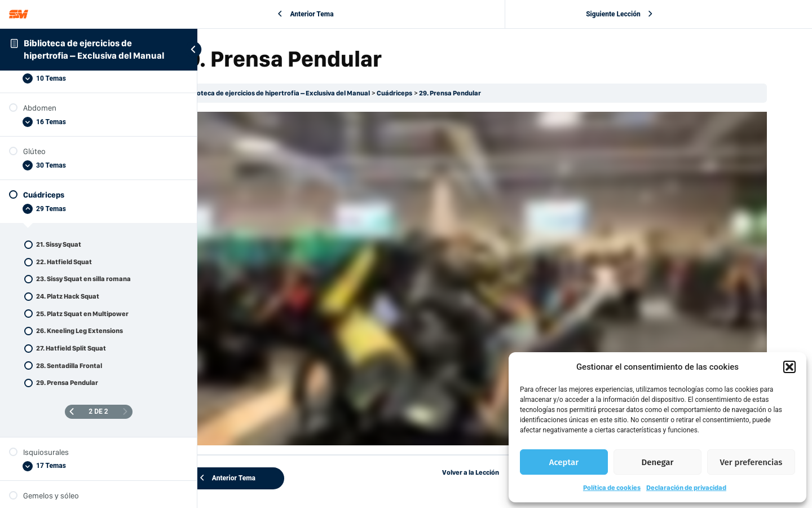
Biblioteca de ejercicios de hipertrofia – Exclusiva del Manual (345, 93)
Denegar (658, 462)
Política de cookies (612, 488)
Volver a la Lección (505, 434)
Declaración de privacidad (686, 488)
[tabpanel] (505, 259)
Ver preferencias (751, 462)
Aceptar (564, 462)
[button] (789, 367)
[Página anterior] (72, 412)
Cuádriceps (463, 93)
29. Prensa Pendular (519, 93)
